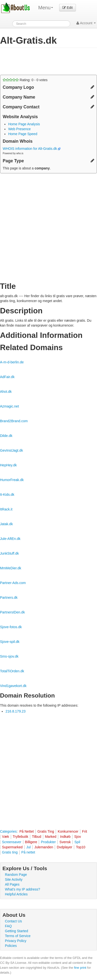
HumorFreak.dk (12, 480)
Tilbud (37, 837)
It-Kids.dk (7, 495)
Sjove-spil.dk (10, 642)
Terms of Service (18, 936)
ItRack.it (6, 509)
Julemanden (44, 847)
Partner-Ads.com (13, 583)
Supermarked (12, 847)
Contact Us (13, 921)
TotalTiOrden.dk (12, 671)
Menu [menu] (46, 8)
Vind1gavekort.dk (13, 686)
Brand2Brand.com (14, 421)
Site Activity (14, 879)
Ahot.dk (6, 392)
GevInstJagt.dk (11, 450)
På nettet (28, 852)
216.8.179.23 (15, 711)
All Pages (12, 884)
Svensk (65, 842)
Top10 (81, 847)
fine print (80, 968)
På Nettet (27, 831)
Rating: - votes (25, 80)
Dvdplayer (64, 847)
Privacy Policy (16, 941)
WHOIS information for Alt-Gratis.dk (32, 149)
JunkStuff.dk (9, 553)
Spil (77, 842)
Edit (68, 8)
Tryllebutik (21, 837)
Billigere (31, 842)
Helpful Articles (16, 894)
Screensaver (12, 842)
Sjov (77, 837)
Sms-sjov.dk (9, 656)
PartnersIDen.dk (12, 612)
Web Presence (19, 129)
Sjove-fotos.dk (11, 627)
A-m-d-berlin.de (12, 362)
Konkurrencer (68, 831)
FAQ (8, 926)
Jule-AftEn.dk (10, 539)
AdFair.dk (7, 377)
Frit (84, 831)
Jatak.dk (6, 524)
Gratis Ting (46, 831)
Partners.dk (9, 598)
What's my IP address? (22, 889)
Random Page (16, 875)
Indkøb (65, 837)
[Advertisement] (39, 61)
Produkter (48, 842)
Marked (51, 837)
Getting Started (16, 931)
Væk (6, 837)
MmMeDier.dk (11, 568)
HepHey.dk (8, 465)
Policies (11, 946)
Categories (8, 831)
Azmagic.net (9, 406)
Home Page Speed (23, 134)
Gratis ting (10, 852)
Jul (28, 847)
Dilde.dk (6, 436)
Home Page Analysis (24, 124)
